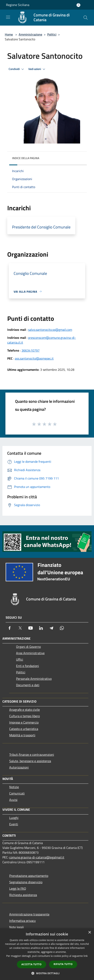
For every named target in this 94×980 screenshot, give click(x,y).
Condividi (17, 69)
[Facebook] (10, 628)
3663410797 (31, 350)
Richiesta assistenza (23, 895)
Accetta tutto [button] (32, 964)
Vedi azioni (37, 69)
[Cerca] (86, 18)
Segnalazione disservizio (26, 882)
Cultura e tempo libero (25, 716)
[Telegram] (51, 628)
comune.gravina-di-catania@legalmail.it (37, 857)
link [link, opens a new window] (86, 956)
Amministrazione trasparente (29, 914)
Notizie (14, 787)
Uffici (20, 659)
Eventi (14, 824)
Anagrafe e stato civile (25, 710)
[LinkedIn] (41, 628)
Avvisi (13, 800)
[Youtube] (31, 628)
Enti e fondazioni (28, 666)
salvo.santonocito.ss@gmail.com (50, 330)
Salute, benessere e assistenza (30, 761)
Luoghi (14, 818)
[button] (47, 973)
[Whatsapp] (62, 628)
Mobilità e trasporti (22, 735)
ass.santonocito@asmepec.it (34, 358)
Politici (52, 34)
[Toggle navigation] (8, 17)
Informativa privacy (22, 921)
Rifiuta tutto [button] (63, 964)
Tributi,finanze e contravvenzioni (32, 755)
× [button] (89, 933)
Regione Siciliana (18, 5)
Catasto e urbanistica (24, 729)
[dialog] (47, 954)
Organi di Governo (28, 647)
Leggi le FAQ (18, 888)
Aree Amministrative (30, 653)
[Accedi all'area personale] (78, 5)
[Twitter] (20, 628)
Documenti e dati (28, 685)
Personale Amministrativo (34, 679)
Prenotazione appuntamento (29, 876)
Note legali (17, 927)
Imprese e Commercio (24, 722)
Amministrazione (30, 34)
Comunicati (17, 793)
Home (9, 34)
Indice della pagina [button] (26, 158)
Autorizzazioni (19, 767)
